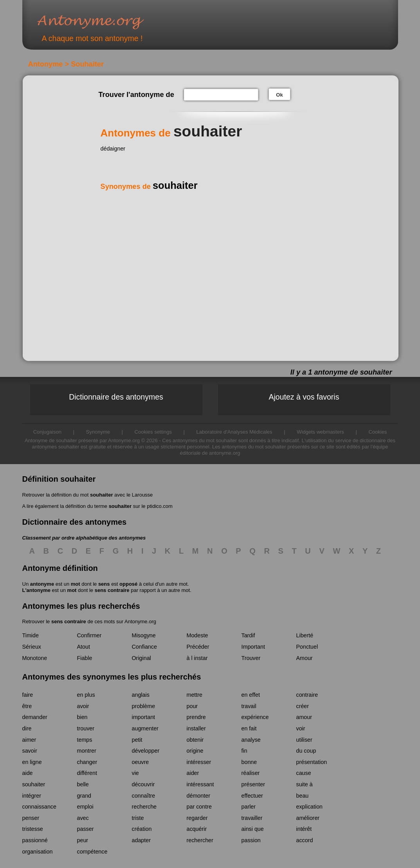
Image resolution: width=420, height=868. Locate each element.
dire (27, 728)
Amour (305, 658)
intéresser (199, 762)
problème (144, 706)
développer (146, 751)
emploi (85, 807)
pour (192, 706)
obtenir (195, 740)
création (142, 829)
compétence (92, 852)
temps (85, 740)
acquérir (197, 829)
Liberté (305, 635)
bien (82, 717)
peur (83, 840)
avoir (83, 706)
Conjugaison (47, 432)
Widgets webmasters (320, 432)
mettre (195, 695)
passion (251, 840)
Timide (31, 635)
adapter (142, 840)
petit (137, 740)
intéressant (200, 784)
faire (28, 695)
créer (303, 706)
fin (244, 751)
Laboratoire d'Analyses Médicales (234, 432)
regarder (197, 818)
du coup (306, 751)
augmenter (145, 728)
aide (28, 773)
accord (305, 840)
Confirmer (89, 635)
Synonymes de (149, 187)
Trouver (251, 658)
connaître (144, 796)
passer (86, 829)
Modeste (197, 635)
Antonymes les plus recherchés (81, 606)
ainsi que (253, 829)
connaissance (39, 807)
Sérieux (32, 647)
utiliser (304, 740)
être (27, 706)
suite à (305, 784)
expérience (255, 717)
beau (303, 796)
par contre (199, 807)
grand (84, 796)
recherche (144, 807)
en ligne (32, 762)
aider (193, 773)
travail (249, 706)
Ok (279, 95)
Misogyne (144, 635)
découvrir (143, 784)
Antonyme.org (102, 22)
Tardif (248, 635)
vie (135, 773)
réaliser (251, 773)
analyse (251, 740)
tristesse (33, 829)
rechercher (200, 840)
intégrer (32, 796)
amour (304, 717)
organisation (38, 852)
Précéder (198, 647)
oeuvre (141, 762)
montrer (87, 751)
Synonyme (98, 432)
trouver (86, 728)
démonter (198, 796)
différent (87, 773)
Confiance (144, 647)
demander (35, 717)
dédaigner (113, 149)
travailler (252, 818)
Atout (84, 647)
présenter (253, 784)
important (144, 717)
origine (195, 751)
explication (310, 807)
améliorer (308, 818)
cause (304, 773)
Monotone (35, 658)
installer (196, 728)
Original (142, 658)
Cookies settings (153, 432)
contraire (307, 695)
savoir (30, 751)
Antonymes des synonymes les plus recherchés (112, 677)
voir (301, 728)
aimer (29, 740)
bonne (249, 762)
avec (83, 818)
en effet (251, 695)
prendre (196, 717)
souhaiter (102, 495)
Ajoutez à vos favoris (304, 397)
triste (138, 818)
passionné (35, 840)
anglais (141, 695)
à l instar (197, 658)
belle (83, 784)
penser (31, 818)
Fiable (85, 658)
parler (249, 807)
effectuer (252, 796)
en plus (86, 695)
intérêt (304, 829)
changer (87, 762)
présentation (312, 762)
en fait (249, 728)
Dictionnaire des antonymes (116, 397)
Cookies (378, 432)
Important (253, 647)
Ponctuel (307, 647)
